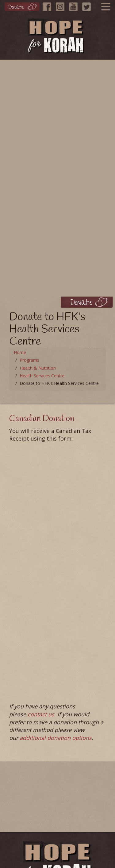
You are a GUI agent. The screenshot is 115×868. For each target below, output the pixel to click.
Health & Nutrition (38, 368)
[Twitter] (88, 5)
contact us (41, 714)
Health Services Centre (42, 376)
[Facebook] (48, 5)
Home (20, 352)
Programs (29, 360)
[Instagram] (62, 5)
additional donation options (56, 738)
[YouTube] (75, 5)
